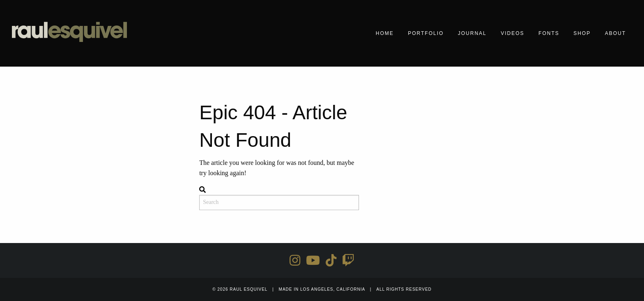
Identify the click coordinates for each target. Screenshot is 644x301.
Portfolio (426, 33)
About (615, 33)
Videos (512, 33)
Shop (582, 33)
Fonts (549, 33)
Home (385, 33)
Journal (472, 33)
